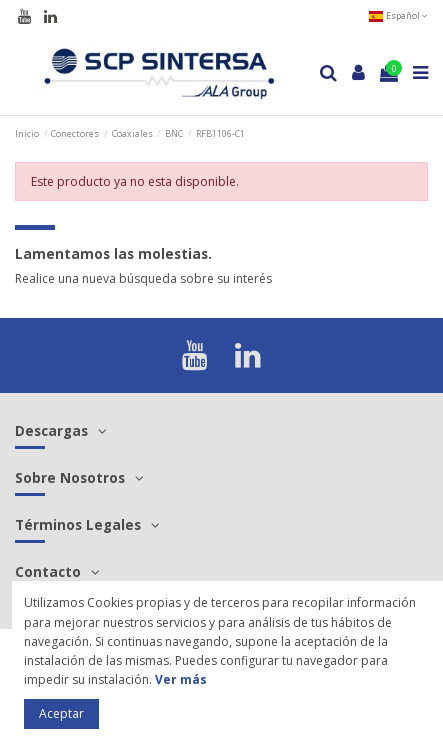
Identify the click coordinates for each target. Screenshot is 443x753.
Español (398, 15)
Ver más (181, 679)
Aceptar (61, 713)
